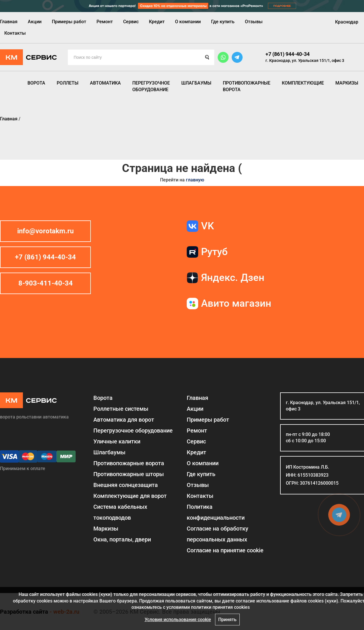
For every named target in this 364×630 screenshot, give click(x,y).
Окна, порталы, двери (122, 539)
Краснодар (347, 22)
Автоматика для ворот (124, 420)
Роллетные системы (121, 409)
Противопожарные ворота (247, 86)
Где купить (223, 22)
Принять (227, 620)
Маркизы (347, 83)
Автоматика (105, 83)
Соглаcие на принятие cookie (225, 550)
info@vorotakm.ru (45, 231)
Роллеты (68, 83)
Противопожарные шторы (129, 474)
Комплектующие (303, 83)
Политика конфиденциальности (216, 512)
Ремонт (105, 22)
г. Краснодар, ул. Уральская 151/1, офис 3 (305, 60)
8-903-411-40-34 (46, 283)
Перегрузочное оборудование (151, 86)
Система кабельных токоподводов (120, 512)
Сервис (131, 22)
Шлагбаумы (196, 83)
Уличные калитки (117, 441)
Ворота (36, 83)
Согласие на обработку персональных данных (218, 534)
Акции (35, 22)
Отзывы (254, 22)
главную (195, 180)
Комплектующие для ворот (130, 496)
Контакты (15, 33)
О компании (188, 22)
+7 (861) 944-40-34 (288, 54)
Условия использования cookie (178, 620)
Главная (9, 22)
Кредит (157, 22)
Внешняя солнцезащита (126, 485)
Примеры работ (69, 22)
